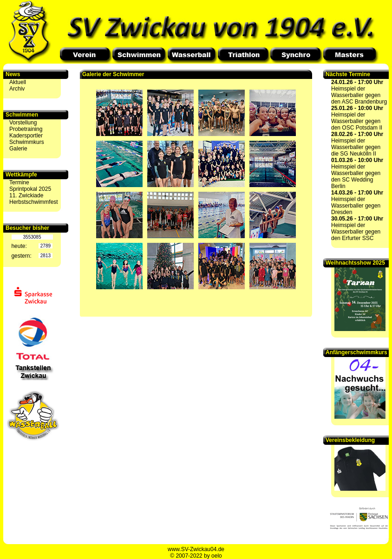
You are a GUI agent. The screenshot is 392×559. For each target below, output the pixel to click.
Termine (19, 182)
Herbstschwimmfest (34, 202)
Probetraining (26, 129)
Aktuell (18, 82)
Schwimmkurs (27, 142)
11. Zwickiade (26, 195)
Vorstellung (23, 123)
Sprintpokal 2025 (30, 189)
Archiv (17, 89)
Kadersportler (26, 136)
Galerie (18, 149)
